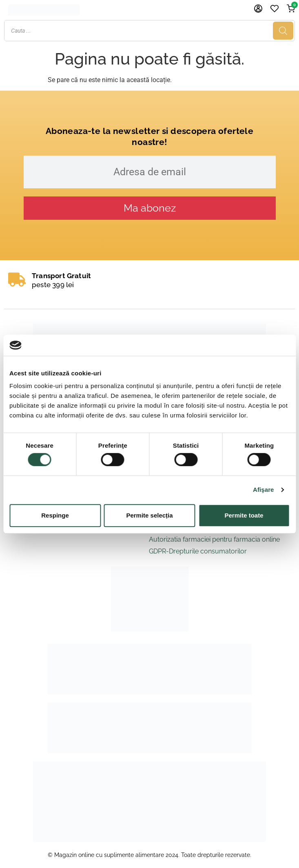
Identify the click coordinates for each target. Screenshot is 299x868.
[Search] (283, 31)
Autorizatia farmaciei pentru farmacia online (214, 539)
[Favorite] (275, 9)
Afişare (264, 490)
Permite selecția (149, 515)
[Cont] (258, 9)
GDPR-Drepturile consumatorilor (198, 551)
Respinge (55, 515)
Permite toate (244, 515)
